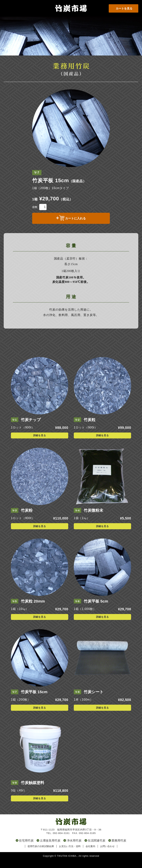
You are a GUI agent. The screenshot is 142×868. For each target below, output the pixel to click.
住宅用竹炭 (26, 849)
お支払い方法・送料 (70, 854)
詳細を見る (40, 444)
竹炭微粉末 (93, 519)
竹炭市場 (71, 4)
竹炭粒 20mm (33, 609)
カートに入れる (75, 218)
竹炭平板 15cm (34, 700)
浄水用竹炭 (74, 849)
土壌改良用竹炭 (50, 849)
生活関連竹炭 (97, 849)
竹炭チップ (31, 428)
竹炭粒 (90, 428)
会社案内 (90, 854)
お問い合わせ (107, 854)
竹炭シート (94, 700)
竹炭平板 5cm (96, 609)
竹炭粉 (27, 519)
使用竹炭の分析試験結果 (41, 854)
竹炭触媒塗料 (33, 791)
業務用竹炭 (119, 849)
